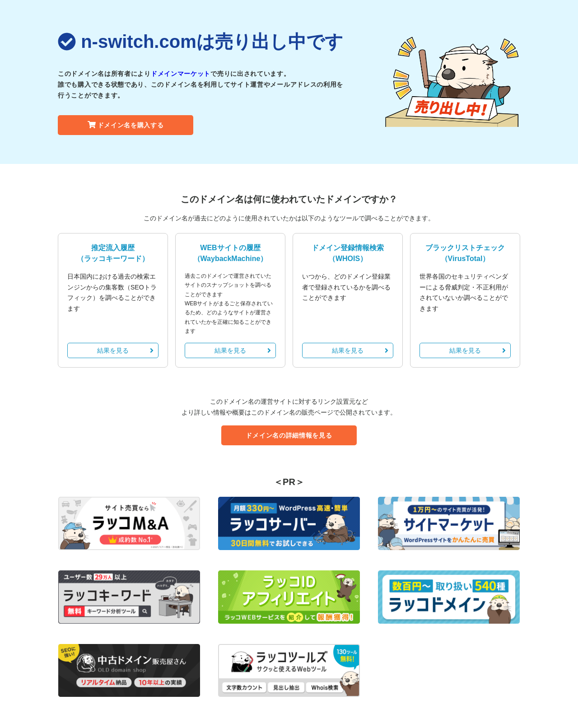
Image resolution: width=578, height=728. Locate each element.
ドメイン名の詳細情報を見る (289, 435)
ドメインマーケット (181, 74)
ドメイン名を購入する (126, 125)
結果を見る (125, 350)
